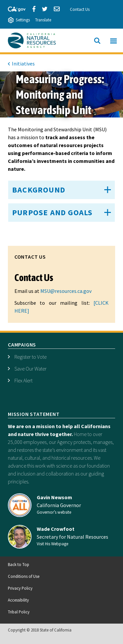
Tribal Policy (19, 612)
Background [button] (39, 190)
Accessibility (18, 600)
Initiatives (23, 64)
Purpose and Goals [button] (52, 212)
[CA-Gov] (14, 8)
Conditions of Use (24, 576)
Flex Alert (23, 380)
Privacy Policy (20, 588)
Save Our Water (31, 369)
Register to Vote (31, 357)
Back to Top (19, 564)
